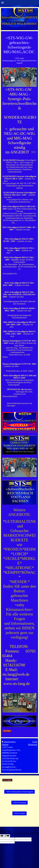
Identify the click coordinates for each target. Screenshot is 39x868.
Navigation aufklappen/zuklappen (19, 3)
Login (35, 742)
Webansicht (32, 744)
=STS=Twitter (19, 813)
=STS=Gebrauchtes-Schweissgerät (19, 792)
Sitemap (5, 744)
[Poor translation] (7, 836)
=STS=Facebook (19, 803)
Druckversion (9, 742)
